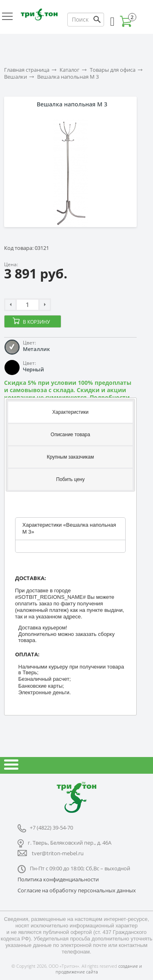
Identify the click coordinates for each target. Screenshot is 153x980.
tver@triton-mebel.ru (58, 853)
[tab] (70, 412)
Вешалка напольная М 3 (68, 77)
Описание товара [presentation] (70, 435)
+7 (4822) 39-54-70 (51, 828)
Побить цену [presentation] (71, 479)
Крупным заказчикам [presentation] (71, 457)
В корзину (36, 322)
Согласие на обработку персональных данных (77, 890)
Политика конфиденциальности (58, 879)
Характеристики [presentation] (70, 412)
